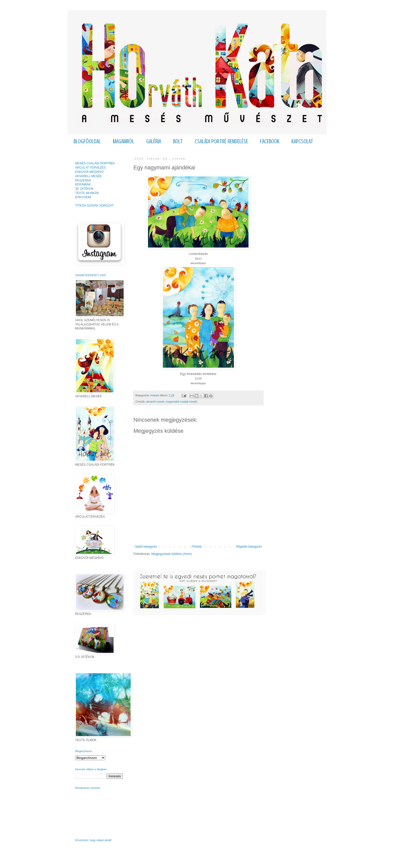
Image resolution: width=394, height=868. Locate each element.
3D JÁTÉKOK (84, 189)
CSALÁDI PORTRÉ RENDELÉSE (221, 141)
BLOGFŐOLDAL (87, 141)
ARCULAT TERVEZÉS (90, 168)
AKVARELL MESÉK (88, 176)
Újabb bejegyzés (146, 547)
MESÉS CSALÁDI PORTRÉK (95, 163)
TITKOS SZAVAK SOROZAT (94, 206)
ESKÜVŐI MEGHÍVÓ (89, 172)
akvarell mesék (155, 402)
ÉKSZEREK (83, 180)
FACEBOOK (270, 141)
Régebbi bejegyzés (249, 547)
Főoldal (197, 547)
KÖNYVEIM (83, 197)
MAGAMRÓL (124, 141)
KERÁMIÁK (83, 184)
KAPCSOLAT (302, 141)
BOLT (178, 141)
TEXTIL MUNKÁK (87, 193)
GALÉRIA (154, 141)
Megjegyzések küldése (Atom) (171, 554)
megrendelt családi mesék (182, 402)
